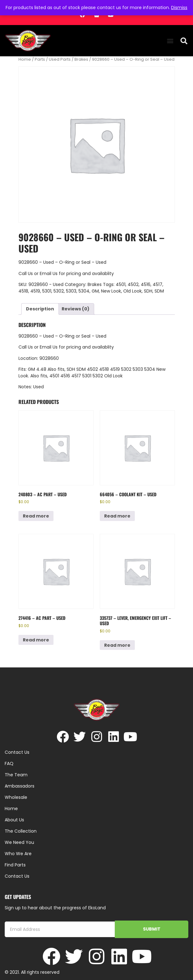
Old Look (132, 291)
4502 (133, 284)
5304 (84, 291)
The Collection (21, 831)
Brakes (81, 59)
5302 (59, 291)
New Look (111, 291)
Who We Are (18, 854)
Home (25, 59)
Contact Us (17, 876)
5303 (71, 291)
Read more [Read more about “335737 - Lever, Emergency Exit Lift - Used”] (117, 645)
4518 (23, 291)
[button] (170, 41)
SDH (148, 291)
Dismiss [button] (179, 8)
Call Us (26, 273)
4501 (121, 284)
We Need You (19, 842)
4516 (146, 284)
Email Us (49, 273)
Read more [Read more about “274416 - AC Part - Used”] (36, 640)
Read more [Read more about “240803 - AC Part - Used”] (36, 516)
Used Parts (60, 59)
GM (95, 291)
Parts (40, 59)
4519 (35, 291)
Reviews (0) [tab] (76, 309)
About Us (14, 820)
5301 (47, 291)
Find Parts (15, 865)
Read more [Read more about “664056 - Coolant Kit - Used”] (117, 516)
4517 (157, 284)
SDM (159, 291)
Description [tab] (40, 309)
